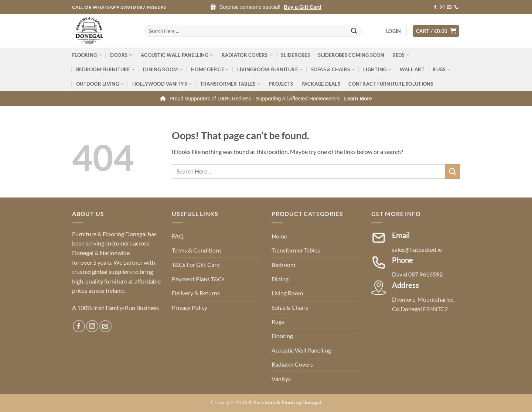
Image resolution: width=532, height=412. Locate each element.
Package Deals (321, 84)
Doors (121, 55)
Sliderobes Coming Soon (351, 55)
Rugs (441, 70)
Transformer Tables (230, 84)
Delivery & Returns (196, 293)
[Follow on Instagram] (442, 7)
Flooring (87, 55)
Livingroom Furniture (270, 70)
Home (279, 236)
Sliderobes (295, 55)
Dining (280, 279)
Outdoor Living (100, 84)
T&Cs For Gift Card (196, 265)
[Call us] (456, 7)
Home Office (210, 70)
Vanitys (281, 379)
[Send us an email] (449, 7)
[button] (393, 31)
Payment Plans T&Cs (198, 279)
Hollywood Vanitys (162, 84)
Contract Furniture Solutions (391, 84)
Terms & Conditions (197, 250)
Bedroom (283, 265)
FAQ (178, 236)
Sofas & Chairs (333, 70)
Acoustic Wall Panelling (177, 55)
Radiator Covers (247, 55)
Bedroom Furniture (105, 70)
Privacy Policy (190, 307)
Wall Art (412, 69)
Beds (401, 55)
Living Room (287, 293)
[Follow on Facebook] (435, 7)
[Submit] (354, 31)
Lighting (377, 70)
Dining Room (163, 70)
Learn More (358, 99)
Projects (281, 84)
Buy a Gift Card (303, 7)
